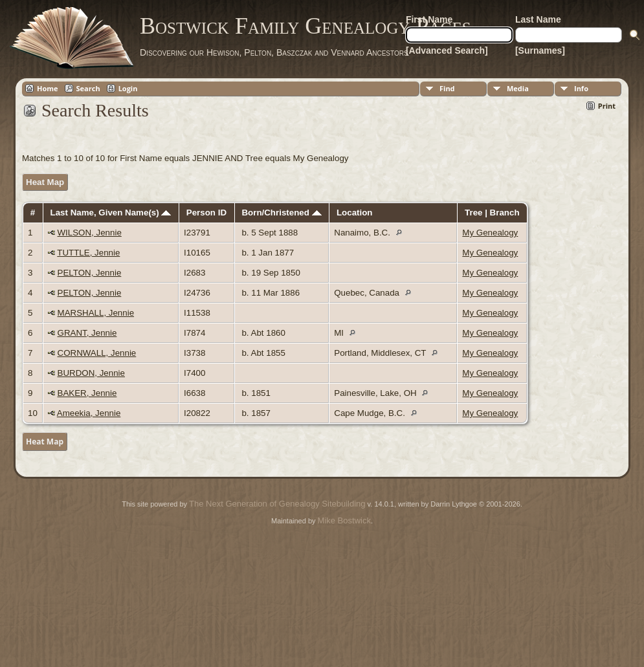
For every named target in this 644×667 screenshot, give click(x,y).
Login (128, 88)
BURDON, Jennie (91, 373)
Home (48, 88)
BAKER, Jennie (87, 393)
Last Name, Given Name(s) (111, 213)
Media (518, 88)
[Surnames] (540, 50)
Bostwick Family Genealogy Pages (305, 26)
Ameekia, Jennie (89, 413)
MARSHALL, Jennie (96, 313)
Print (607, 106)
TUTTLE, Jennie (88, 253)
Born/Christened (281, 213)
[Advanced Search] (447, 50)
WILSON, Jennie (90, 233)
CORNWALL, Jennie (97, 353)
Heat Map (45, 182)
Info (581, 88)
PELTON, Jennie (90, 273)
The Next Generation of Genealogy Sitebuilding (277, 504)
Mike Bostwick (344, 520)
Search (88, 88)
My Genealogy (490, 233)
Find (447, 88)
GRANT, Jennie (87, 333)
